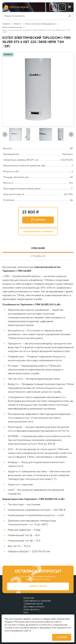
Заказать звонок (38, 586)
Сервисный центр (33, 604)
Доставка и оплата (34, 607)
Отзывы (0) (38, 256)
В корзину (40, 220)
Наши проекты (31, 610)
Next (71, 134)
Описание (38, 248)
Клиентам (29, 598)
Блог (26, 613)
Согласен (62, 637)
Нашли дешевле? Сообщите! (38, 232)
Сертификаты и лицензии (37, 601)
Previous (5, 134)
